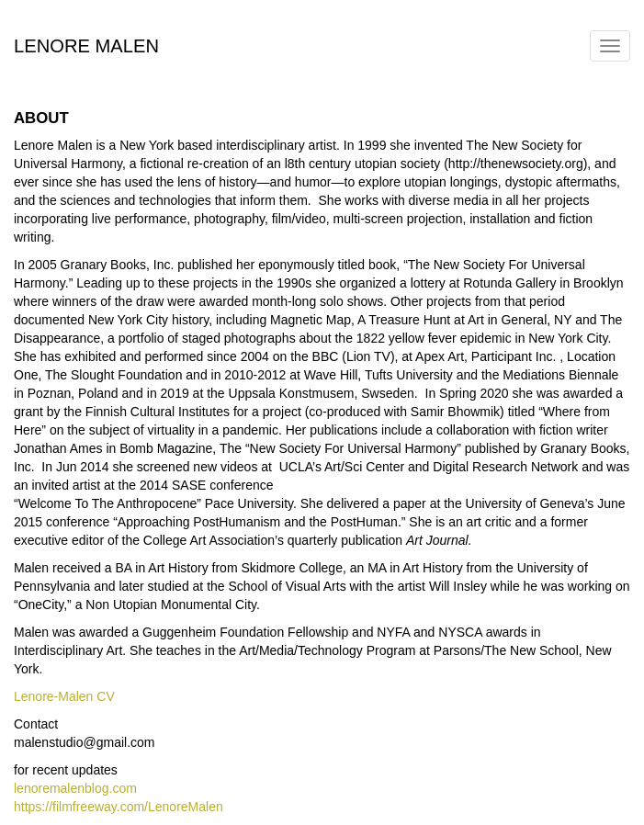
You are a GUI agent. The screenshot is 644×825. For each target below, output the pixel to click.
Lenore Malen (86, 43)
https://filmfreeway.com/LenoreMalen (119, 807)
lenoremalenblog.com (75, 788)
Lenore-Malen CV (64, 696)
